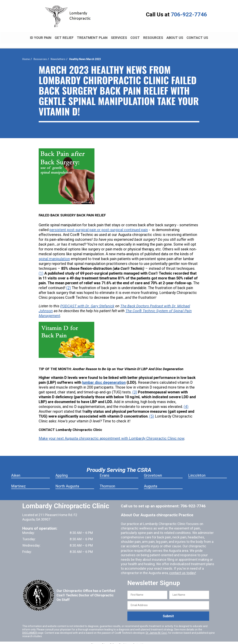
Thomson (107, 483)
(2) (69, 285)
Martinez (19, 483)
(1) (41, 270)
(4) (186, 403)
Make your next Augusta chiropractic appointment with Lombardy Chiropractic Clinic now (111, 435)
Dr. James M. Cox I (156, 629)
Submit (168, 613)
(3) (135, 389)
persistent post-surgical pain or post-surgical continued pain (99, 227)
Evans (104, 472)
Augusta (151, 483)
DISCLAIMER (30, 629)
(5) (152, 413)
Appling (62, 472)
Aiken (16, 472)
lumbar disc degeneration (104, 379)
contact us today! (182, 570)
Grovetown (153, 472)
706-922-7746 (189, 14)
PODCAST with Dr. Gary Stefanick (87, 303)
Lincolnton (197, 472)
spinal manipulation (54, 256)
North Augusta (67, 483)
